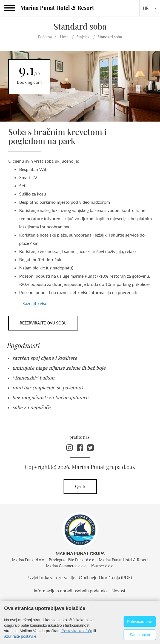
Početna (45, 37)
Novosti (119, 590)
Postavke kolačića (76, 631)
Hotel (65, 37)
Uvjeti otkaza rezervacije (52, 577)
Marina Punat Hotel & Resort (57, 8)
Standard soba (110, 37)
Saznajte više (35, 303)
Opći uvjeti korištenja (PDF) (105, 577)
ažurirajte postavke (20, 636)
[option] (80, 86)
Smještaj (83, 37)
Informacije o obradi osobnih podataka (71, 590)
